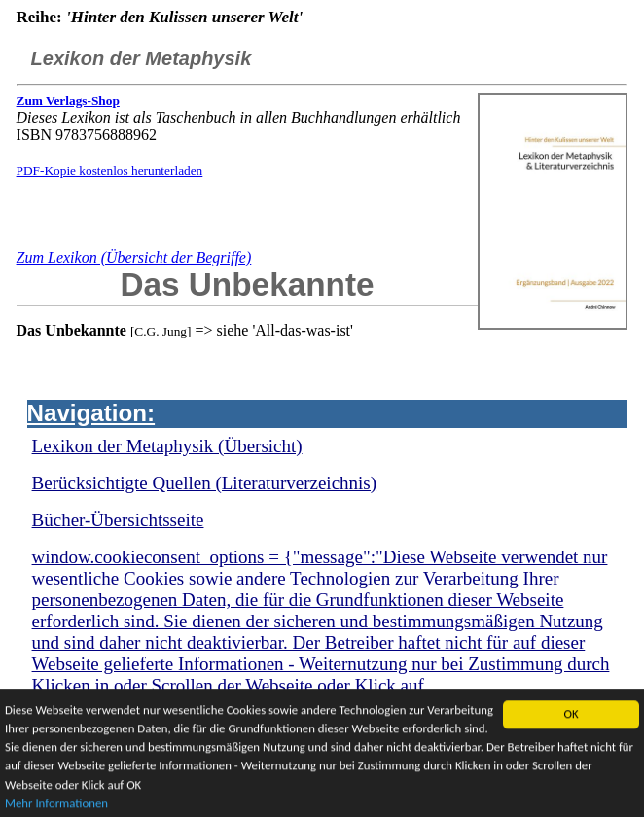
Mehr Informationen (56, 804)
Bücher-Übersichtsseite (118, 520)
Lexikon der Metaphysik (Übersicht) (167, 446)
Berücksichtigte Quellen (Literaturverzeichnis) (205, 483)
